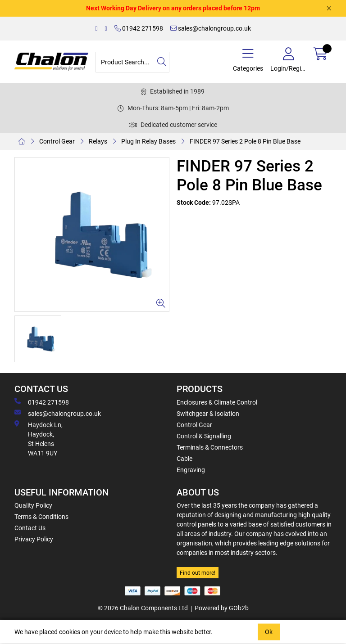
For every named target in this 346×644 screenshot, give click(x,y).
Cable (184, 459)
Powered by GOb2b (222, 608)
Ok (269, 632)
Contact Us (30, 528)
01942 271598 (139, 28)
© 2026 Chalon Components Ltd (143, 608)
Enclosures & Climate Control (217, 402)
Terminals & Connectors (210, 447)
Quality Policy (33, 505)
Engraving (191, 470)
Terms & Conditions (41, 517)
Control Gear (57, 141)
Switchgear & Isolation (208, 414)
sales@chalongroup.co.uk (211, 28)
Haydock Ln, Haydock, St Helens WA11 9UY (39, 439)
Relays (98, 141)
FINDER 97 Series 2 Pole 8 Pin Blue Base (245, 141)
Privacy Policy (34, 539)
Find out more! (198, 573)
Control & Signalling (204, 436)
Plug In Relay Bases (148, 141)
